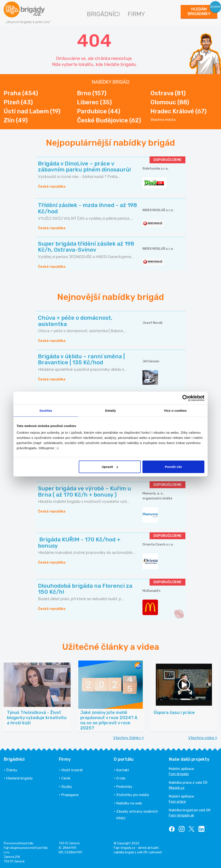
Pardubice (99, 111)
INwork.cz (177, 788)
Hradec (178, 111)
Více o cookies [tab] (175, 410)
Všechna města (163, 120)
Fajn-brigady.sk (181, 815)
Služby (67, 787)
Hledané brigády (20, 778)
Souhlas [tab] (46, 410)
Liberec (94, 102)
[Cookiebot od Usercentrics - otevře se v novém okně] (185, 398)
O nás (121, 778)
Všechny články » (129, 738)
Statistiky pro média (133, 795)
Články (12, 770)
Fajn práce (177, 802)
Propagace (70, 795)
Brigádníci (103, 14)
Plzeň (18, 102)
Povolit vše (173, 467)
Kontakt (123, 770)
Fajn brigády (179, 774)
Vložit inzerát (72, 770)
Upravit (110, 467)
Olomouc (170, 102)
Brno (92, 93)
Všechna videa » (203, 738)
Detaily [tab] (110, 410)
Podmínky (124, 787)
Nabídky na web (129, 803)
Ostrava (168, 93)
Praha (21, 93)
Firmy (136, 14)
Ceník (66, 778)
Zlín (16, 120)
